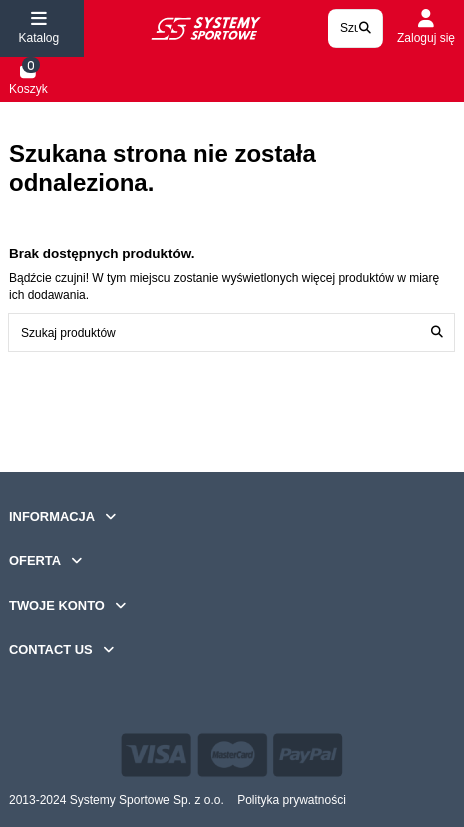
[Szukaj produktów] (437, 332)
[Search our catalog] (365, 28)
